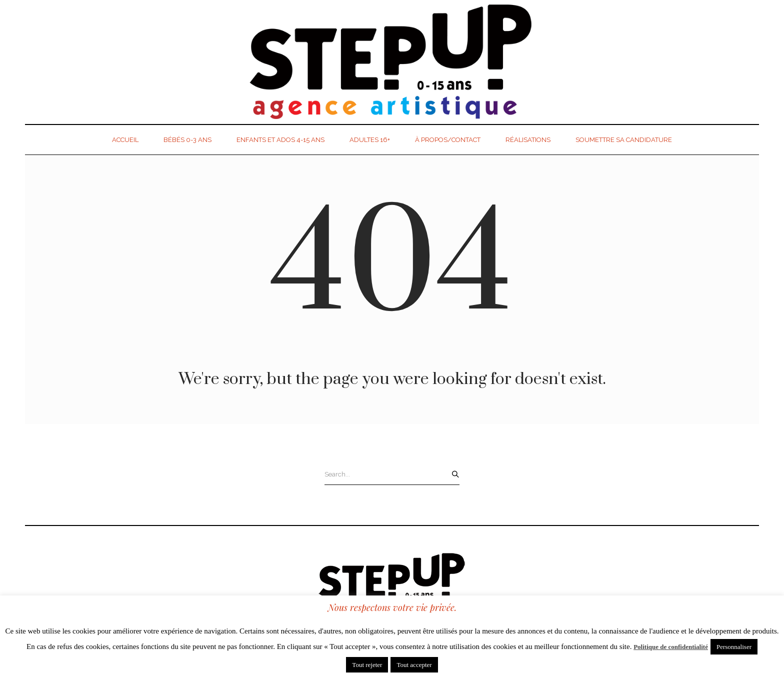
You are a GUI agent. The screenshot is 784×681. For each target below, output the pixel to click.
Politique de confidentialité (671, 647)
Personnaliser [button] (734, 647)
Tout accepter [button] (414, 665)
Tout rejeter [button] (367, 665)
